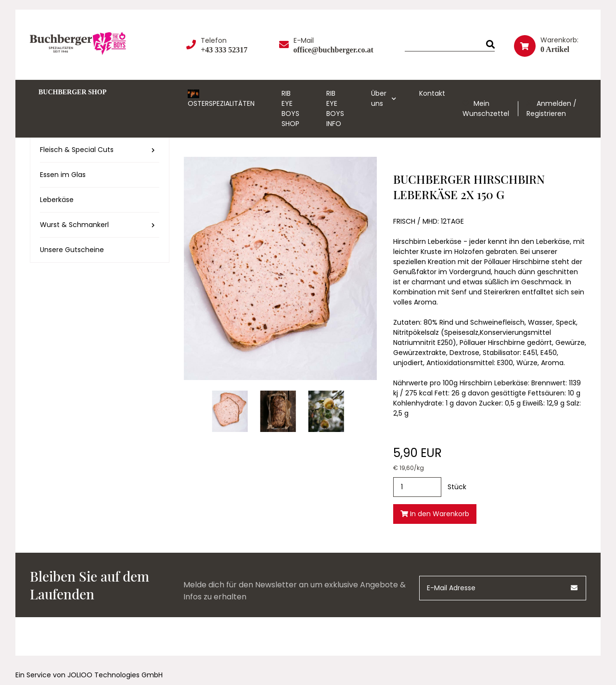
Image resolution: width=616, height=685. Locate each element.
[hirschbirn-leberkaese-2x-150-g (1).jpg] (278, 411)
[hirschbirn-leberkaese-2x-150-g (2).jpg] (326, 411)
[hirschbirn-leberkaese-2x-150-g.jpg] (230, 411)
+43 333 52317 (224, 50)
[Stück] (417, 487)
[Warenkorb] (550, 44)
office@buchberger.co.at (334, 50)
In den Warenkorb (435, 514)
